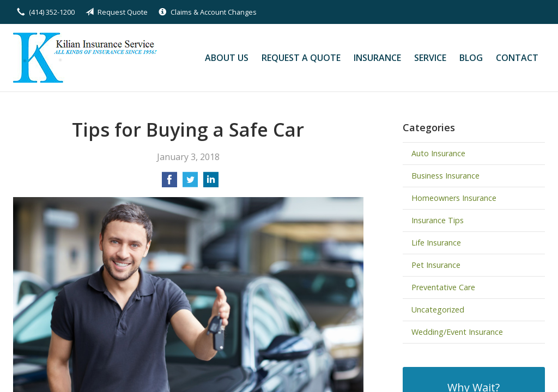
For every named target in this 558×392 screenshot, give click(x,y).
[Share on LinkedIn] (211, 183)
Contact (517, 58)
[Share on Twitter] (190, 183)
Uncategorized (438, 310)
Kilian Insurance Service (88, 58)
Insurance (377, 58)
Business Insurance (445, 176)
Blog (471, 58)
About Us (227, 58)
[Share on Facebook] (169, 183)
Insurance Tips (438, 220)
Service (430, 58)
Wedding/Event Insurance (457, 332)
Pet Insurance (436, 265)
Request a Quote (301, 58)
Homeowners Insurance (454, 198)
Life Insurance (436, 243)
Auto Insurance (438, 153)
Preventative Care (443, 287)
